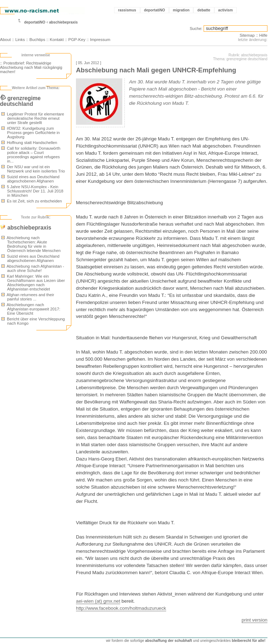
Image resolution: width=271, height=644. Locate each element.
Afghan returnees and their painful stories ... (28, 297)
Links (20, 40)
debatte (204, 10)
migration (181, 10)
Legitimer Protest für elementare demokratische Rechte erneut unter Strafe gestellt (33, 118)
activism (226, 10)
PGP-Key (77, 40)
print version (255, 620)
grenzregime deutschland (20, 101)
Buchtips (37, 40)
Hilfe (263, 35)
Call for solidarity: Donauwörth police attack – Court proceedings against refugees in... (31, 155)
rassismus (127, 10)
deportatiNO (155, 10)
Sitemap (247, 35)
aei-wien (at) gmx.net (98, 601)
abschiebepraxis (63, 22)
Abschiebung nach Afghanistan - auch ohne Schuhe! (33, 268)
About (5, 40)
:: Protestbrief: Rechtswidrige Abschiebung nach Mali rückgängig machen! (31, 67)
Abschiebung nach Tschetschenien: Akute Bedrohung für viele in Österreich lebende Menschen (31, 244)
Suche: (196, 29)
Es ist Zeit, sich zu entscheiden (32, 201)
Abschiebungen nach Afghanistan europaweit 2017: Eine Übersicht (31, 309)
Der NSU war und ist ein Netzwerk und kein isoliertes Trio (33, 169)
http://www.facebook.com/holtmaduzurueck (121, 608)
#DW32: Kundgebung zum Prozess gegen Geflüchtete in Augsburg (31, 133)
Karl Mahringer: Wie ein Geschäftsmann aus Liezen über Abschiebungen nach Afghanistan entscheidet (33, 283)
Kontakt (57, 40)
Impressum (100, 40)
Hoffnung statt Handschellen (29, 143)
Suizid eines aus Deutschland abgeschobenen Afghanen (30, 179)
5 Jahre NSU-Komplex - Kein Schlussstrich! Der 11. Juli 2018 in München (32, 191)
